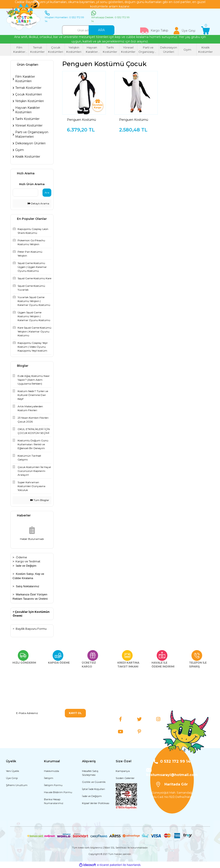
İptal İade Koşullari (93, 789)
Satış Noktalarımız (28, 586)
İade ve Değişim (26, 566)
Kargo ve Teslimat (28, 561)
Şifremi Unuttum (17, 785)
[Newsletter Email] (49, 713)
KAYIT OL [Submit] (75, 713)
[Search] (88, 30)
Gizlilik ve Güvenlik (94, 782)
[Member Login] (185, 31)
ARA (101, 30)
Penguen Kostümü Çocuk (81, 120)
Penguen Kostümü (134, 120)
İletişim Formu (53, 785)
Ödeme (21, 557)
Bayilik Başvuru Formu (31, 629)
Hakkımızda (52, 771)
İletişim (49, 778)
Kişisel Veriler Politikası (96, 803)
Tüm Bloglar (40, 500)
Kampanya (123, 771)
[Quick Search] (26, 193)
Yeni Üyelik (13, 771)
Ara (47, 192)
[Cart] (205, 31)
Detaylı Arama (38, 203)
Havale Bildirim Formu (58, 792)
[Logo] (23, 16)
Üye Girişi (12, 778)
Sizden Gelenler (125, 778)
